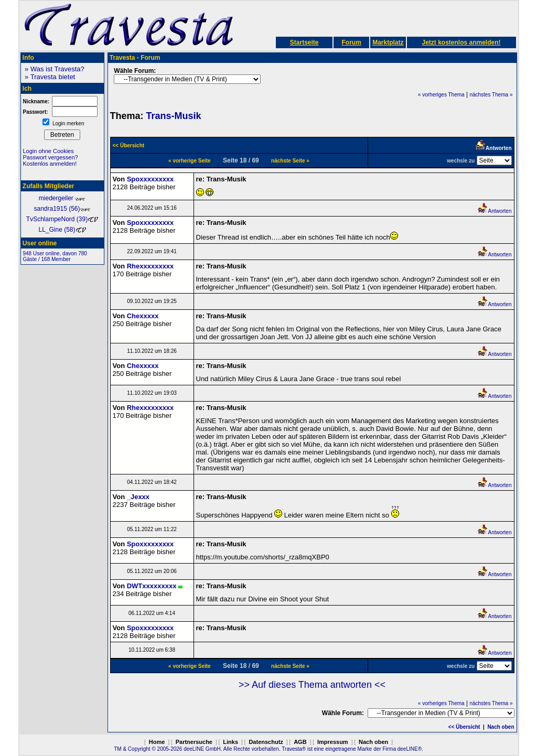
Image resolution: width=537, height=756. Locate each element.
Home (157, 742)
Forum (351, 42)
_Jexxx (138, 497)
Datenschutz (266, 742)
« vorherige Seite (190, 161)
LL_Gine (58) (62, 230)
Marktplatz (388, 42)
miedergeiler (62, 198)
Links (230, 742)
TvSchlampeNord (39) (62, 219)
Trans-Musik (174, 116)
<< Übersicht (464, 727)
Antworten (494, 211)
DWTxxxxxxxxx (152, 586)
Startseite (304, 42)
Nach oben (501, 727)
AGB (300, 742)
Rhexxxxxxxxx (151, 266)
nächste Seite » (290, 161)
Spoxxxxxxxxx (151, 179)
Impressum (333, 742)
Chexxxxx (143, 316)
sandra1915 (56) (62, 209)
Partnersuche (194, 742)
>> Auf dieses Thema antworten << (312, 685)
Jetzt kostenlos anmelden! (461, 42)
